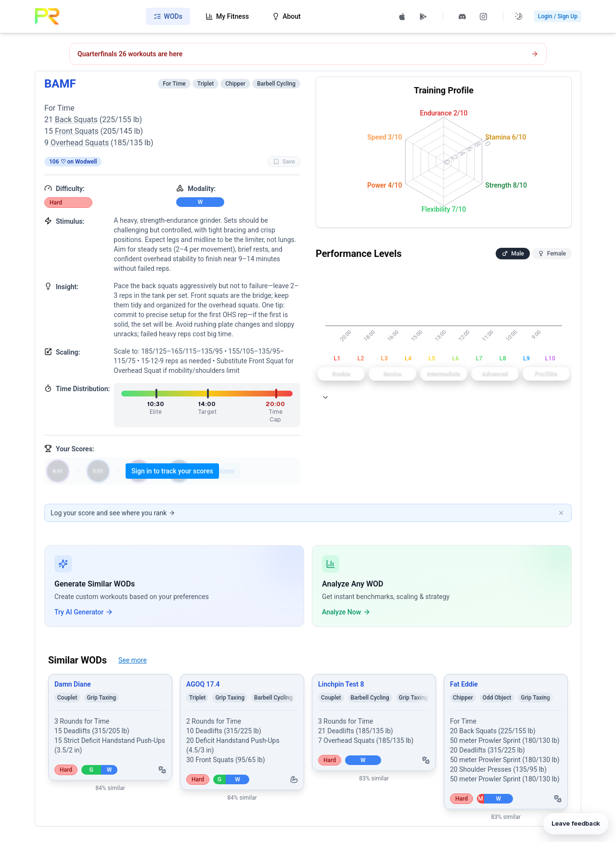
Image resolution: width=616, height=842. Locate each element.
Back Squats (76, 120)
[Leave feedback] (576, 821)
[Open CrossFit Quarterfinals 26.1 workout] (308, 54)
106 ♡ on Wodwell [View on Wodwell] (73, 162)
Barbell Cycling (276, 84)
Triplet (205, 84)
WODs (168, 16)
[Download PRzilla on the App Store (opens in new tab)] (402, 16)
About (286, 16)
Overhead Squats (80, 143)
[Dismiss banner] (561, 513)
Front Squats (77, 131)
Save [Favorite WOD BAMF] (284, 162)
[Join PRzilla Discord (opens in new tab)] (462, 16)
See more (133, 660)
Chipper (235, 84)
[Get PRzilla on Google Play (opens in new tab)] (423, 16)
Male (513, 254)
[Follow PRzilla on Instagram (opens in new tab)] (484, 16)
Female (552, 254)
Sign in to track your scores (172, 471)
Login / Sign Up (558, 16)
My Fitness (227, 16)
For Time (174, 84)
